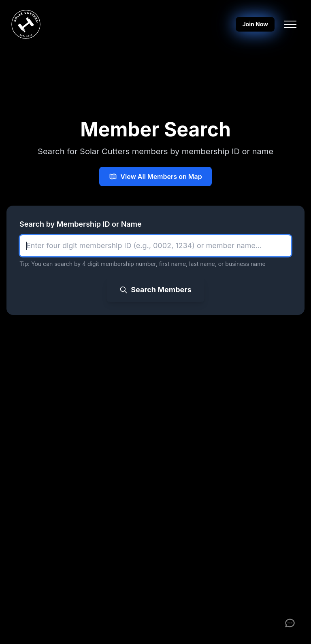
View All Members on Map (155, 176)
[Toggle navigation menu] (290, 24)
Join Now (255, 24)
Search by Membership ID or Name (81, 224)
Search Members (155, 290)
